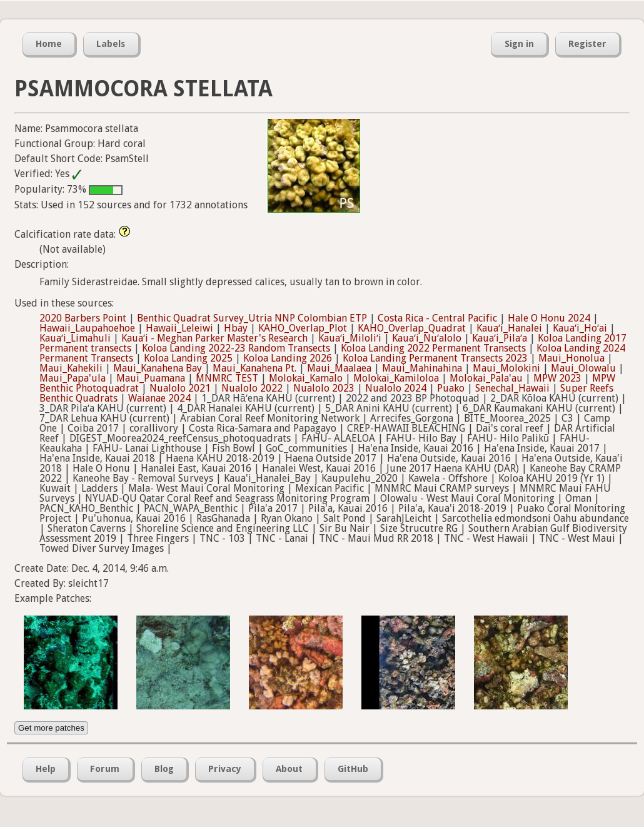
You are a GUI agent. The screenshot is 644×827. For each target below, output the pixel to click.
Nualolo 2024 (396, 388)
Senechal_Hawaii (512, 388)
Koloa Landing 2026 (288, 358)
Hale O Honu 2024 (549, 318)
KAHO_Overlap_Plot (303, 328)
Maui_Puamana (151, 378)
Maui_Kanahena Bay (158, 368)
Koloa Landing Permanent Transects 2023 (435, 358)
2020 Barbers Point (83, 318)
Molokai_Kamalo (306, 378)
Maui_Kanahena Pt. (254, 368)
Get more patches (51, 728)
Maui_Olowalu (583, 368)
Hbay (236, 328)
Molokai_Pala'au (486, 378)
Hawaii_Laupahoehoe (87, 328)
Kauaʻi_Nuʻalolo (427, 338)
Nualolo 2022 (252, 388)
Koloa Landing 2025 (188, 358)
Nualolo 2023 (324, 388)
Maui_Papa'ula (73, 378)
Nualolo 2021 (180, 388)
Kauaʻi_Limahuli (75, 338)
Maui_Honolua (571, 358)
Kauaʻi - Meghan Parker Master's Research (214, 338)
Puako (451, 388)
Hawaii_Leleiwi (179, 328)
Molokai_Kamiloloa (396, 378)
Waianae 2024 (159, 398)
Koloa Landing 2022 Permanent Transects (433, 348)
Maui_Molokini (506, 368)
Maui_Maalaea (339, 368)
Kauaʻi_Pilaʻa (500, 338)
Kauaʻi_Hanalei (509, 328)
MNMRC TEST (227, 378)
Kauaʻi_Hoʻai (580, 328)
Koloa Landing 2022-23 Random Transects (236, 348)
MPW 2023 (557, 378)
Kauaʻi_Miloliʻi (350, 338)
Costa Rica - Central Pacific (437, 318)
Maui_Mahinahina (422, 368)
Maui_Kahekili (71, 368)
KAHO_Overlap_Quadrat (412, 328)
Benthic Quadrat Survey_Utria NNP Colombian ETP (252, 318)
